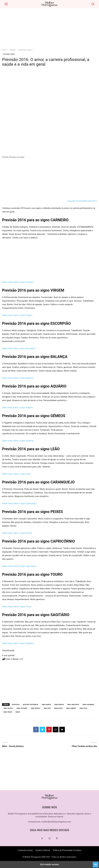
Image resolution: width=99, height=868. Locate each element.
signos (18, 712)
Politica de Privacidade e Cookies (67, 850)
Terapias (12, 50)
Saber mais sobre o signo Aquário (18, 408)
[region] (50, 30)
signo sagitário (71, 708)
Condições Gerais (25, 850)
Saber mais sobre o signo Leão (16, 474)
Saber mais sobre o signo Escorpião (19, 348)
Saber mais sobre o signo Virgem (17, 315)
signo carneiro (8, 708)
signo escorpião (22, 708)
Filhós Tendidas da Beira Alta (84, 746)
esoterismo (16, 704)
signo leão (47, 708)
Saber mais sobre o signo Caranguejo (19, 503)
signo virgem (8, 712)
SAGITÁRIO (60, 615)
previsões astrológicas (30, 704)
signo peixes (58, 708)
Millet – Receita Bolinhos (13, 746)
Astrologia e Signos (25, 50)
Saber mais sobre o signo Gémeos (18, 441)
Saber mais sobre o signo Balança (18, 378)
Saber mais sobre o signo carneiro (18, 282)
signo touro (83, 708)
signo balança (59, 704)
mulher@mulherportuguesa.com (56, 822)
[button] (6, 4)
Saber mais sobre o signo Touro (17, 607)
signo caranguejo (88, 704)
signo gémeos (35, 708)
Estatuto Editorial (43, 850)
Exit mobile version (49, 864)
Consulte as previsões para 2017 (82, 201)
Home (4, 50)
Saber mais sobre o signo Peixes (17, 533)
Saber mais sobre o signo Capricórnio (19, 566)
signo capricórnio (73, 704)
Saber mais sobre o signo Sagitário (18, 643)
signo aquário (46, 704)
